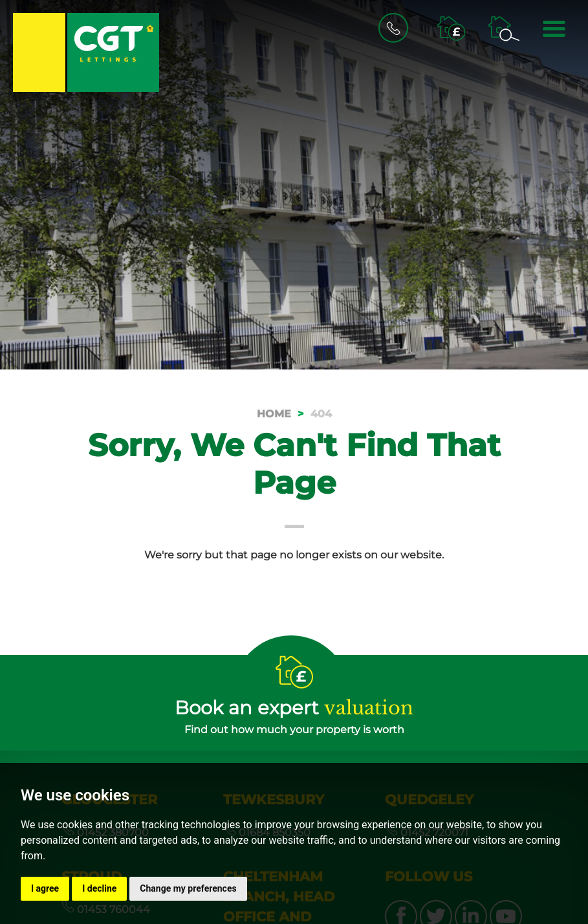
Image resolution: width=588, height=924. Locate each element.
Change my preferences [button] (188, 888)
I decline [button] (99, 888)
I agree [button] (45, 888)
